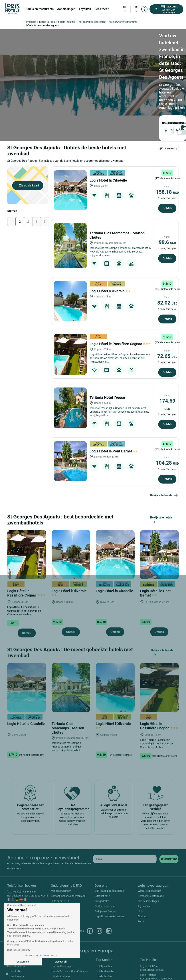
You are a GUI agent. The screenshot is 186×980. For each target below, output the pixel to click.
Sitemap (142, 916)
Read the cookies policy (19, 950)
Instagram (99, 931)
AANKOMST (169, 123)
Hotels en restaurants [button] (40, 9)
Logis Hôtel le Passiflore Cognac (120, 344)
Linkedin (109, 931)
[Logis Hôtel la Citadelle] (70, 190)
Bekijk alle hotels (164, 496)
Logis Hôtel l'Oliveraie (110, 291)
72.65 (167, 356)
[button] (7, 974)
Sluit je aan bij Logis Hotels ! (110, 891)
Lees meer (102, 9)
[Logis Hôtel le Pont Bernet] (70, 461)
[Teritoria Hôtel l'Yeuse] (70, 408)
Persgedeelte (102, 901)
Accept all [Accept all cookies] (61, 962)
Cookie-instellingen (148, 901)
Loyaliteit (85, 9)
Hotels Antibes (104, 976)
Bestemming (164, 123)
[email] (125, 859)
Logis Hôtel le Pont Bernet (114, 451)
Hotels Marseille (105, 971)
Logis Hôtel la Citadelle (109, 180)
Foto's (141, 921)
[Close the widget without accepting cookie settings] (22, 905)
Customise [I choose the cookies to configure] (23, 962)
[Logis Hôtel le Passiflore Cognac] (70, 354)
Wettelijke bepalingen (150, 891)
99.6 (167, 242)
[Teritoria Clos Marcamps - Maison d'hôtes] (70, 246)
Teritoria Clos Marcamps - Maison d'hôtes (68, 728)
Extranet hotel (102, 896)
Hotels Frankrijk (16, 966)
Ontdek (167, 208)
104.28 (167, 463)
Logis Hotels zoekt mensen (110, 916)
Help (140, 911)
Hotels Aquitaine (61, 976)
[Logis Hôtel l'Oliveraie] (70, 301)
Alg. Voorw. (144, 906)
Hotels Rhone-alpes (62, 966)
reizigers (174, 123)
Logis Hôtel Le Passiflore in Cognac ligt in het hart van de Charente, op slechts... (24, 611)
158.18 (167, 192)
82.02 (167, 303)
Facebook (90, 931)
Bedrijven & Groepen (106, 911)
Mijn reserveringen (61, 891)
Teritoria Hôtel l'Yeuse (108, 397)
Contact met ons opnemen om (68, 896)
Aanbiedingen (66, 9)
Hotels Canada (16, 976)
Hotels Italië (14, 971)
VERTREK (170, 123)
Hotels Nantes (104, 966)
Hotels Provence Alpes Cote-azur (70, 971)
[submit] (169, 859)
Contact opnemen (105, 906)
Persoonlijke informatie (151, 896)
